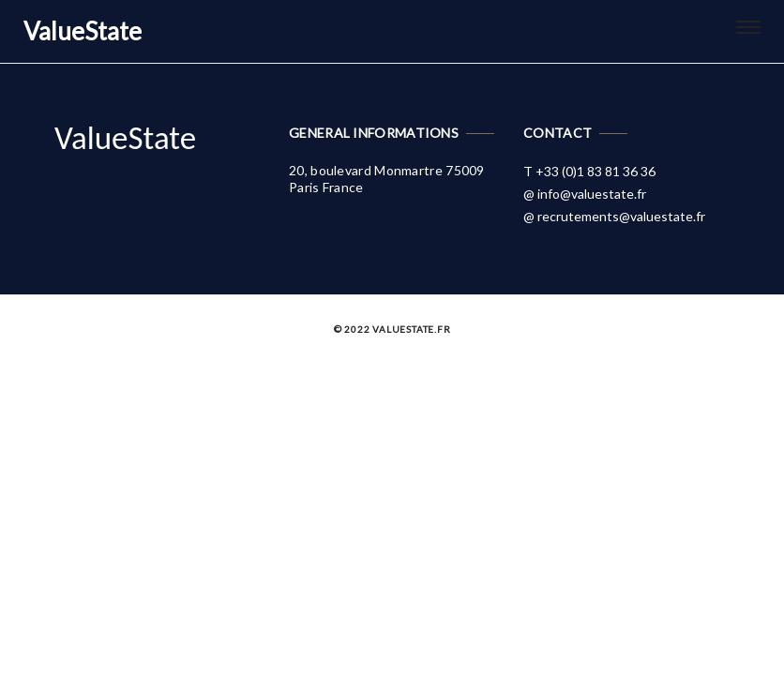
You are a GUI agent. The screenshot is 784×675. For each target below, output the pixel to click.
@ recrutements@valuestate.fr (614, 216)
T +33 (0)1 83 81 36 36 (589, 171)
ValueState (125, 138)
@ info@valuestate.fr (585, 194)
